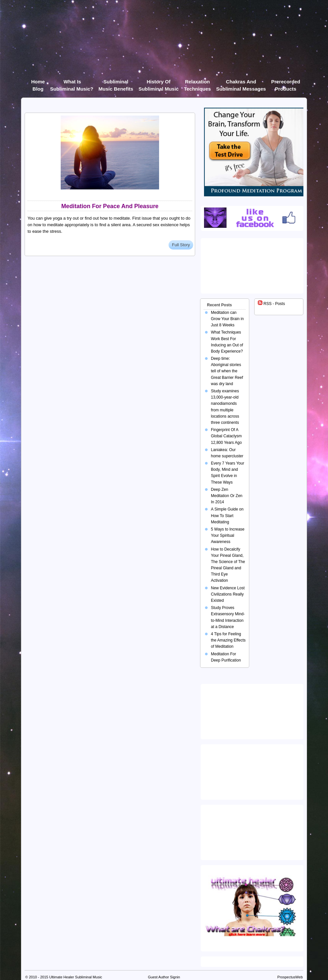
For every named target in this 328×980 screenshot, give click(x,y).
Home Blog (38, 83)
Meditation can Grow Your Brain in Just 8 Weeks (227, 319)
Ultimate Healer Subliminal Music (76, 977)
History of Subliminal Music (159, 83)
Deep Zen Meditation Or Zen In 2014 (227, 496)
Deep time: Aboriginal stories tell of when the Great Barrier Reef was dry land (227, 371)
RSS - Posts (271, 304)
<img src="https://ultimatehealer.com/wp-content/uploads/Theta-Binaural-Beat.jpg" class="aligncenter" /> (253, 831)
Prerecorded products (286, 83)
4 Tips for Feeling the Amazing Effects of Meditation (228, 640)
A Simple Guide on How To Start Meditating (227, 515)
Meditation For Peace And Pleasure (110, 206)
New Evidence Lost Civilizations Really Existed (228, 594)
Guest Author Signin (164, 977)
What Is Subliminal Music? (72, 83)
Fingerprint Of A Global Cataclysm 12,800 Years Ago (226, 436)
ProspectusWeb (290, 977)
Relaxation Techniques (197, 83)
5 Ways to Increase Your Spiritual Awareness (228, 535)
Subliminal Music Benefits (116, 83)
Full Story (181, 245)
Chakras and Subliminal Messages (241, 83)
